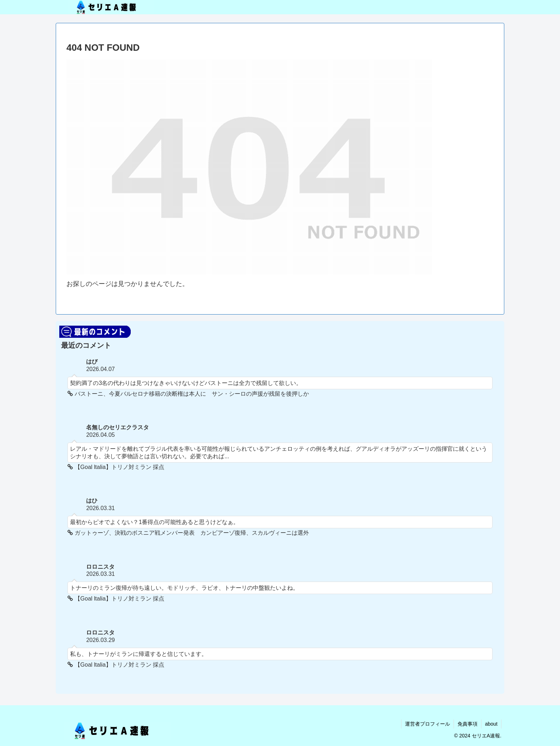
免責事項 (467, 724)
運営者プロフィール (427, 724)
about (491, 724)
